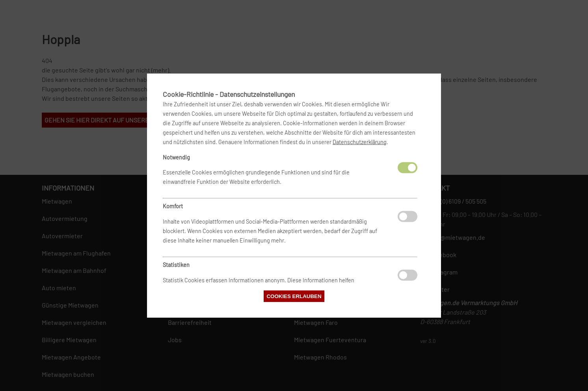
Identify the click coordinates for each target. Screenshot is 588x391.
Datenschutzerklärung (360, 142)
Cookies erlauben (294, 296)
